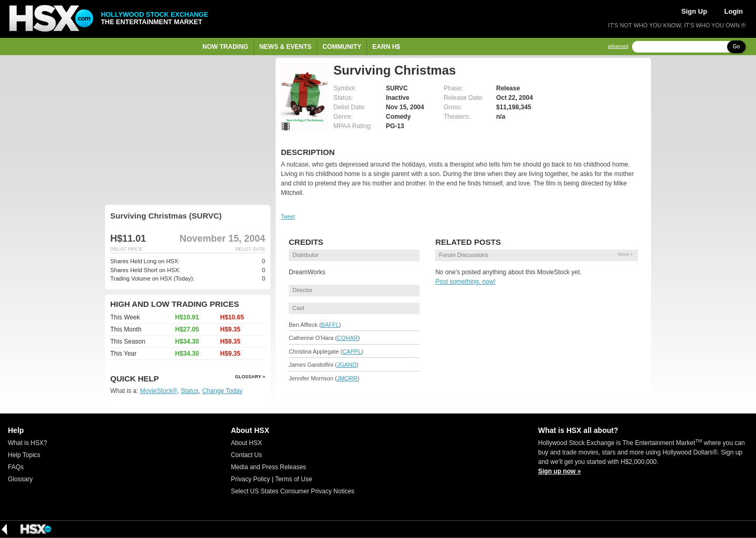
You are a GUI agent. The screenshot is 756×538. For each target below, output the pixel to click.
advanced (618, 46)
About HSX (246, 443)
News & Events (285, 47)
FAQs (16, 467)
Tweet (288, 217)
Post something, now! (465, 282)
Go (736, 46)
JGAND (347, 365)
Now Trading (225, 47)
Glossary (20, 479)
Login (734, 11)
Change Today (222, 391)
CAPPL (352, 351)
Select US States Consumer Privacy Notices (293, 491)
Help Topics (24, 455)
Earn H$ (386, 47)
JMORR (347, 378)
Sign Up (694, 11)
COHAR (348, 338)
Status (190, 391)
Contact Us (246, 455)
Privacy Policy (251, 479)
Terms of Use (294, 479)
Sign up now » (559, 471)
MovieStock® (159, 391)
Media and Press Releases (269, 467)
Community (342, 47)
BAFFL (330, 325)
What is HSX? (28, 443)
